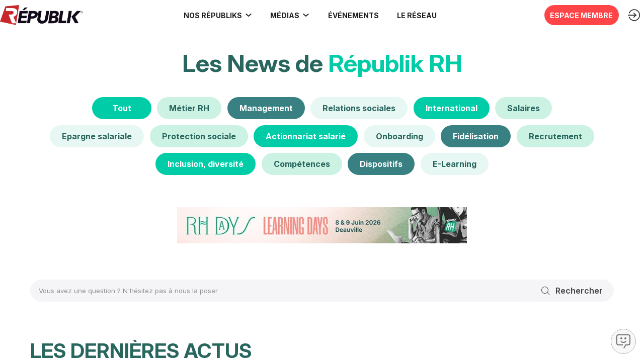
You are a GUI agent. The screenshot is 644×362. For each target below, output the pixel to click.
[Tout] (122, 108)
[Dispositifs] (381, 164)
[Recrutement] (555, 136)
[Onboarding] (399, 136)
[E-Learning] (455, 164)
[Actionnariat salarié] (306, 136)
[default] (189, 108)
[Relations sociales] (359, 108)
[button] (350, 15)
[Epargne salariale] (97, 136)
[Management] (266, 108)
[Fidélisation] (476, 136)
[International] (452, 108)
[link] (214, 15)
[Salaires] (524, 108)
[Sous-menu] (245, 15)
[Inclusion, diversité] (206, 164)
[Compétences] (302, 164)
